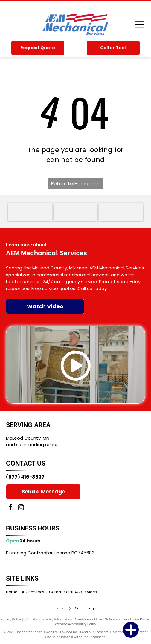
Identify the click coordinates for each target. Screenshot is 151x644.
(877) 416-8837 (25, 477)
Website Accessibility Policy (76, 624)
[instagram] (21, 508)
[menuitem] (14, 592)
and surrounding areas (32, 445)
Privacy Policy (11, 619)
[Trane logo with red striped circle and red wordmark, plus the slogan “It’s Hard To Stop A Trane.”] (75, 212)
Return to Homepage (76, 184)
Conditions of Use (88, 619)
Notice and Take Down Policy (127, 619)
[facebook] (10, 508)
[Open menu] (140, 25)
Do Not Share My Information (50, 619)
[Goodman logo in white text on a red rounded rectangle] (30, 212)
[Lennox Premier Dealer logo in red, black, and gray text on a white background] (121, 212)
